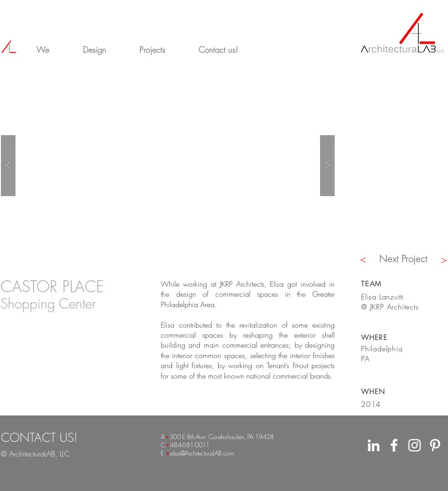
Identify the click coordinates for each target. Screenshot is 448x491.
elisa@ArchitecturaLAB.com (202, 453)
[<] (363, 259)
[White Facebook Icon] (394, 445)
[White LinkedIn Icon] (374, 445)
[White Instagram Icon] (415, 445)
